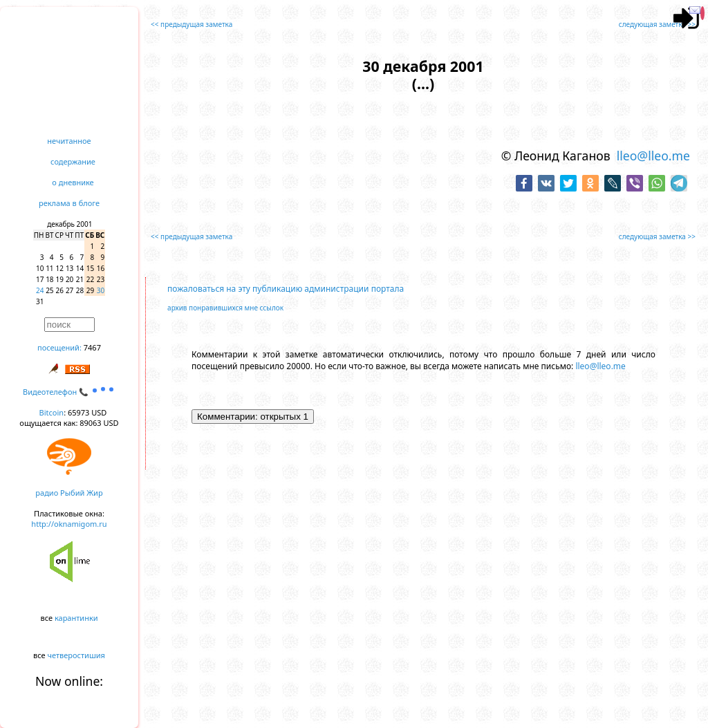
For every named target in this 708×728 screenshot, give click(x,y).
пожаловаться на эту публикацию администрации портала (286, 289)
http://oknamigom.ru (69, 524)
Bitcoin (52, 412)
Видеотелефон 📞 (69, 392)
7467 (92, 347)
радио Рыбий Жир (69, 493)
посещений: (59, 347)
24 (40, 290)
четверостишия (76, 655)
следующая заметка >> (657, 24)
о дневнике (73, 182)
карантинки (76, 618)
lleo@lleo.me (653, 156)
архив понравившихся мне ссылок (225, 308)
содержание (73, 161)
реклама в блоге (69, 203)
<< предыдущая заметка (192, 24)
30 (101, 290)
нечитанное (69, 141)
